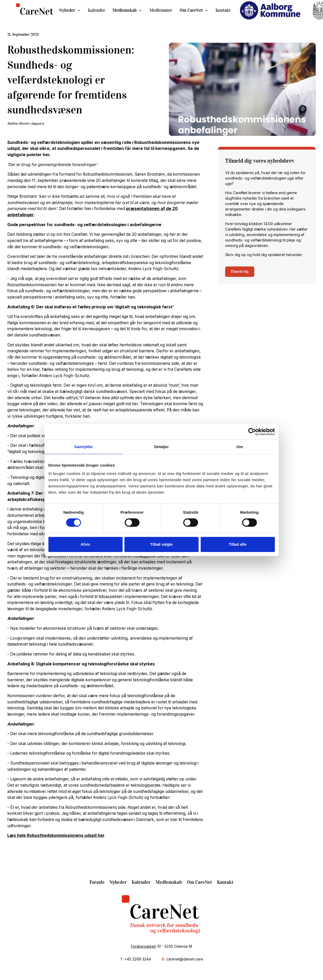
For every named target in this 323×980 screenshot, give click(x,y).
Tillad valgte (161, 544)
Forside (97, 882)
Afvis (85, 544)
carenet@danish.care (185, 959)
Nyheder (67, 10)
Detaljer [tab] (162, 447)
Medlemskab (125, 10)
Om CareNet (191, 10)
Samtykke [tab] (83, 447)
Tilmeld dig (240, 272)
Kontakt (223, 10)
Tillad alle (238, 544)
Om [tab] (240, 447)
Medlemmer (161, 10)
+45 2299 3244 (138, 959)
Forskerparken (144, 946)
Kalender (97, 10)
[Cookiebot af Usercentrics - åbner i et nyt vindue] (252, 432)
